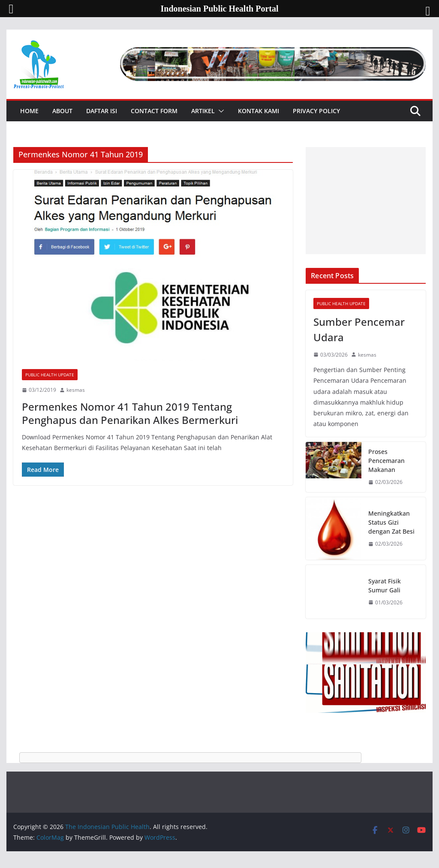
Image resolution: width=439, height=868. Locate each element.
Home (29, 111)
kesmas (76, 390)
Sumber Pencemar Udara (359, 329)
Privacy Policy (316, 111)
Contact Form (154, 111)
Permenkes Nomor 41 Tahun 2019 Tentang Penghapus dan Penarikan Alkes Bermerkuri (130, 413)
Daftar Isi (102, 111)
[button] (219, 111)
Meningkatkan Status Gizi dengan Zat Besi (391, 522)
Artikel (203, 111)
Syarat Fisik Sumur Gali (385, 586)
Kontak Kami (259, 111)
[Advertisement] (365, 201)
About (62, 111)
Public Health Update (50, 375)
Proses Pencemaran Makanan (386, 461)
